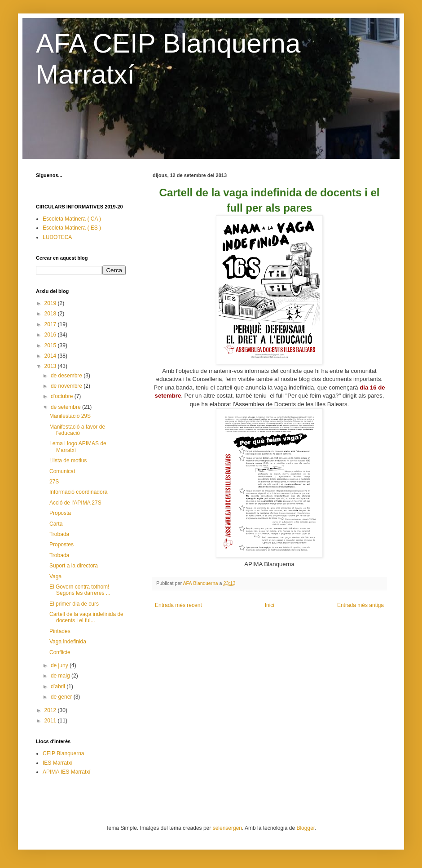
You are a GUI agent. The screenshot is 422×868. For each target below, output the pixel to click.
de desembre (67, 376)
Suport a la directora (74, 566)
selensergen (227, 828)
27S (54, 482)
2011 (51, 721)
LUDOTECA (57, 237)
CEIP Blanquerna (64, 753)
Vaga (55, 576)
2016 (51, 335)
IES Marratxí (58, 763)
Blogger (306, 828)
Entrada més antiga (360, 605)
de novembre (67, 386)
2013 (51, 366)
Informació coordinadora (78, 492)
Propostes (62, 545)
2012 (51, 710)
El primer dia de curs (74, 604)
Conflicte (60, 652)
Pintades (60, 631)
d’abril (59, 686)
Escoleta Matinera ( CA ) (72, 219)
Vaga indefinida (68, 642)
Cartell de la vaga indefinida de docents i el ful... (86, 617)
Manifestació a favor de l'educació (77, 430)
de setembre (66, 407)
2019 (51, 303)
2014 (51, 356)
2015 (51, 345)
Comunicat (62, 471)
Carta (56, 524)
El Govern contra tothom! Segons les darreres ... (80, 590)
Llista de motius (68, 461)
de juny (60, 665)
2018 (51, 314)
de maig (61, 676)
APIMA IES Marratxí (67, 772)
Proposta (60, 513)
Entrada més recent (178, 605)
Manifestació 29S (70, 416)
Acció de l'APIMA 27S (75, 503)
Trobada (59, 534)
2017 (51, 324)
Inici (270, 605)
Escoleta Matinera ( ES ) (72, 228)
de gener (62, 697)
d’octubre (63, 396)
